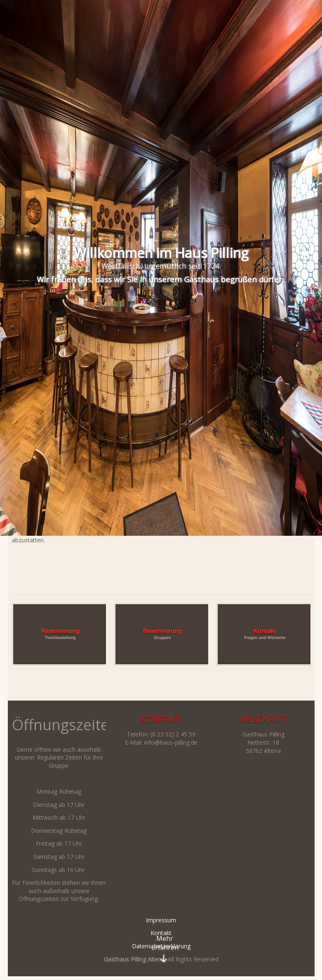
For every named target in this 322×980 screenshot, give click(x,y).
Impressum (161, 920)
